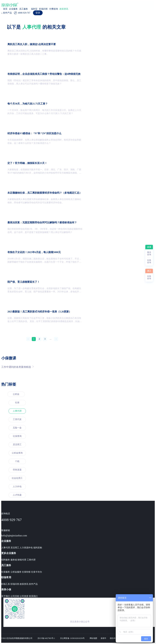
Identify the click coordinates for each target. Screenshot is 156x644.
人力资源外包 (26, 548)
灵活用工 (17, 445)
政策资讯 (64, 9)
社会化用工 (17, 478)
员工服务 (24, 9)
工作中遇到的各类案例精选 (17, 367)
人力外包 (17, 487)
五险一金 (17, 428)
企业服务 (13, 9)
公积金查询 (17, 453)
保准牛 (103, 638)
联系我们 (33, 596)
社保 (17, 403)
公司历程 (15, 596)
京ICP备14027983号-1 (46, 638)
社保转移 (26, 572)
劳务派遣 (17, 470)
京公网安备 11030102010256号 (72, 638)
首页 (5, 9)
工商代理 (31, 560)
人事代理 (17, 411)
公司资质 (24, 596)
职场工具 (6, 584)
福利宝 (34, 9)
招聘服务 (6, 560)
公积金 (16, 394)
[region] (78, 326)
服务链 (14, 560)
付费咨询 (54, 9)
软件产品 (33, 584)
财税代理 (22, 560)
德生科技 (114, 638)
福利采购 (38, 548)
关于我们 (6, 596)
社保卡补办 (37, 572)
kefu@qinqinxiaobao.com (14, 536)
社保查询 (17, 436)
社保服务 (6, 572)
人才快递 (17, 495)
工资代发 (17, 419)
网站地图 (93, 638)
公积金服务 (16, 572)
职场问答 (43, 9)
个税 (17, 461)
